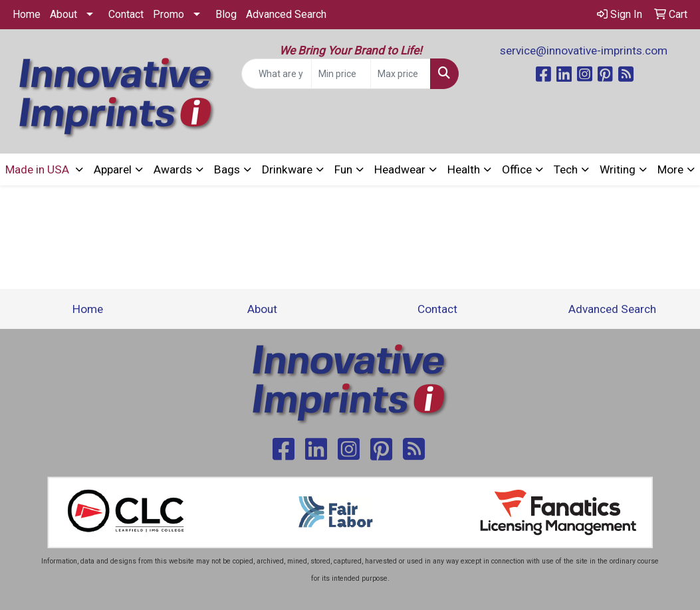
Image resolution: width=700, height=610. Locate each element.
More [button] (670, 169)
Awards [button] (173, 169)
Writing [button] (618, 169)
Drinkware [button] (287, 169)
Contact (126, 14)
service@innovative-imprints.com (584, 51)
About (63, 14)
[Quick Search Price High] (401, 74)
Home (27, 14)
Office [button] (517, 169)
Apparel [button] (113, 169)
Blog (226, 14)
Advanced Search (286, 14)
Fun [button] (343, 169)
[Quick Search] (277, 74)
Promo (169, 14)
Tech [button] (566, 169)
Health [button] (464, 169)
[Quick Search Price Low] (341, 74)
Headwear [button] (400, 169)
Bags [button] (227, 169)
